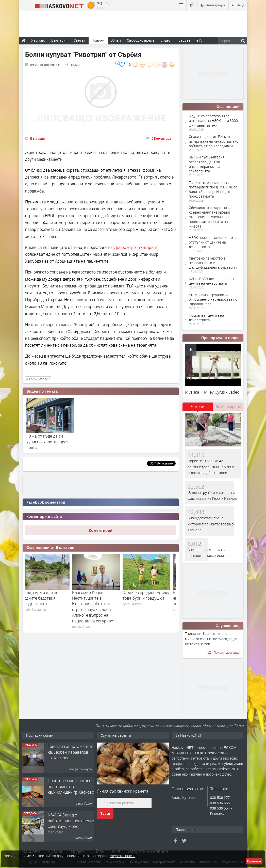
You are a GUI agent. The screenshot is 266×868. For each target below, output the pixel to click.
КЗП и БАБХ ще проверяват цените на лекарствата (212, 281)
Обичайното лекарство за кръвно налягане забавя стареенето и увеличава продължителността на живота (210, 217)
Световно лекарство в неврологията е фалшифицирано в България (213, 263)
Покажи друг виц (223, 652)
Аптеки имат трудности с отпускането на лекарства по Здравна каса (213, 299)
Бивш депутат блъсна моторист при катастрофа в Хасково (211, 524)
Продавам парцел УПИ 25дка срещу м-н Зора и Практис (70, 752)
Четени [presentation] (198, 406)
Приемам (254, 861)
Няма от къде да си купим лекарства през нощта (47, 442)
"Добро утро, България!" (135, 247)
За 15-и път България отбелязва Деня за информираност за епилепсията (207, 164)
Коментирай (101, 531)
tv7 (47, 379)
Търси (105, 814)
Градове (184, 40)
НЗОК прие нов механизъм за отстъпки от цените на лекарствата (213, 242)
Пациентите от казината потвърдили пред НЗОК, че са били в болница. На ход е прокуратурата (213, 189)
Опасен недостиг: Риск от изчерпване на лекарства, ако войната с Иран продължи (214, 141)
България (37, 138)
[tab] (198, 408)
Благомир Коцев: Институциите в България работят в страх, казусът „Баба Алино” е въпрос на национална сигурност (98, 607)
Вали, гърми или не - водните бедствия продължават (46, 598)
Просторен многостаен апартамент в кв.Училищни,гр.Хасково (71, 821)
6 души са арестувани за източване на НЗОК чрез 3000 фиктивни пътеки (213, 120)
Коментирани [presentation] (228, 406)
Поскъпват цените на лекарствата (206, 318)
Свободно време (141, 40)
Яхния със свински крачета (123, 791)
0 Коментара (161, 138)
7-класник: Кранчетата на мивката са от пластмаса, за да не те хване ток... (211, 639)
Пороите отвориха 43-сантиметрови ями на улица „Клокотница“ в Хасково (211, 467)
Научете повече (122, 856)
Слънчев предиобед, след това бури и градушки (151, 595)
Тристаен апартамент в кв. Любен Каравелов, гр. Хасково (70, 786)
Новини (98, 40)
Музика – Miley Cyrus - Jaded (212, 392)
